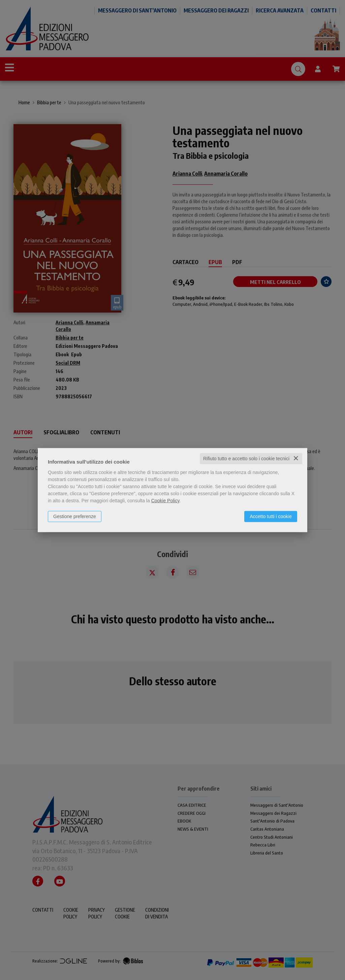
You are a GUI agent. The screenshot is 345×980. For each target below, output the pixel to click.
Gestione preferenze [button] (75, 516)
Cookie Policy (165, 501)
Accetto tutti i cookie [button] (271, 516)
